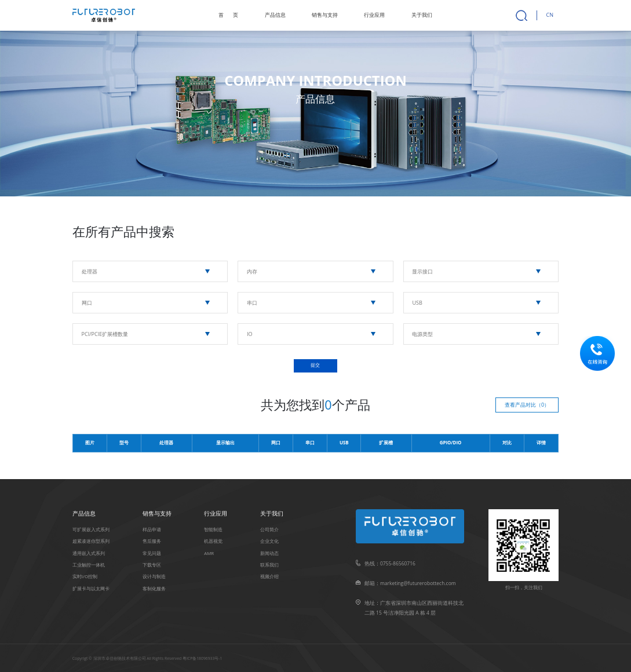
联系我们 (269, 565)
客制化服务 (154, 589)
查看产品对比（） (527, 405)
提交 (315, 365)
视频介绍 (269, 576)
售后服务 (152, 541)
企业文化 (269, 541)
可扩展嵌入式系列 (91, 529)
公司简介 (269, 529)
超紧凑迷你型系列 (91, 541)
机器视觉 (213, 541)
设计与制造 (154, 576)
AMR (209, 553)
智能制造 (213, 529)
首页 (228, 15)
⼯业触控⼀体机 (89, 565)
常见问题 (152, 553)
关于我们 (422, 15)
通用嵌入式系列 (89, 553)
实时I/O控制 (85, 576)
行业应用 (374, 15)
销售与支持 (325, 15)
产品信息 (275, 15)
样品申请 (152, 529)
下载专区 (152, 565)
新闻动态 (269, 553)
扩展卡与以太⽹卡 (91, 589)
